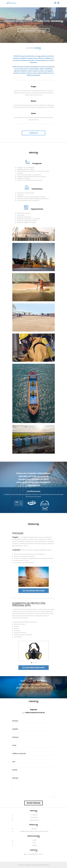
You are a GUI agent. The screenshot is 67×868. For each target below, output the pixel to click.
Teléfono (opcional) (19, 753)
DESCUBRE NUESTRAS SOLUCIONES (34, 30)
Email (14, 745)
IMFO (34, 843)
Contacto (33, 133)
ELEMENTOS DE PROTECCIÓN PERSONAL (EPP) (34, 831)
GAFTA (34, 840)
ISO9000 (34, 845)
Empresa (15, 737)
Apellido (15, 729)
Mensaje (15, 778)
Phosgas (34, 829)
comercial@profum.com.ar (35, 854)
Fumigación (34, 815)
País (14, 762)
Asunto (15, 770)
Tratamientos (34, 817)
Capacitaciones (34, 820)
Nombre (15, 721)
